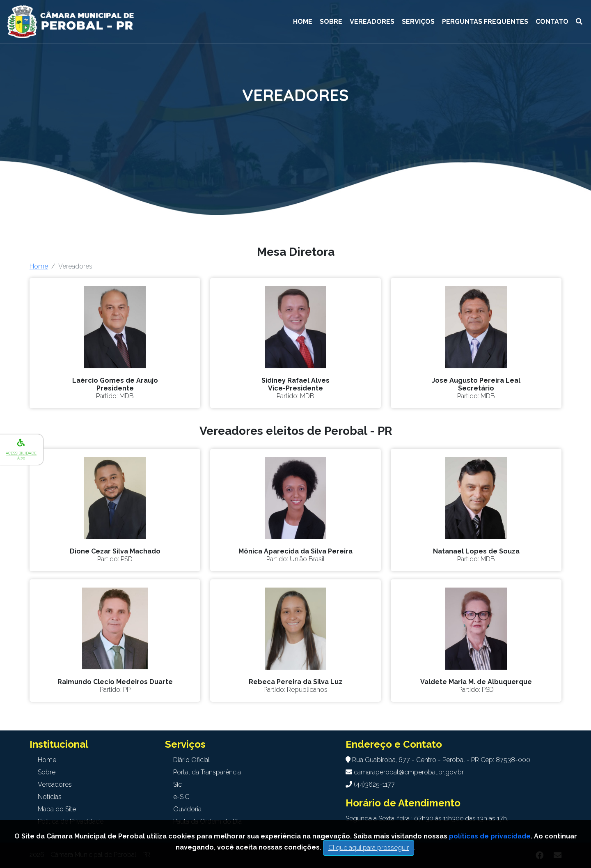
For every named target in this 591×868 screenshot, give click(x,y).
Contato (552, 22)
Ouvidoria (187, 809)
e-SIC (181, 797)
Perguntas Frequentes (485, 22)
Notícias (50, 797)
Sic (178, 784)
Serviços (418, 22)
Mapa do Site (57, 809)
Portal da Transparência (207, 772)
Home (303, 22)
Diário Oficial (191, 760)
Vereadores (372, 22)
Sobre (331, 22)
